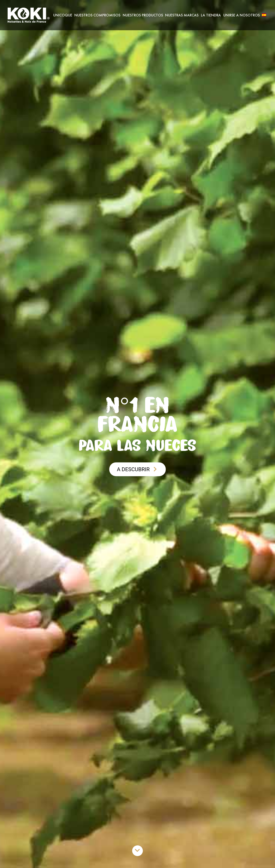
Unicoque (63, 15)
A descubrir (137, 469)
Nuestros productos (143, 15)
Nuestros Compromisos (97, 15)
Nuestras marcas (182, 15)
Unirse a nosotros (242, 15)
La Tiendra (211, 15)
